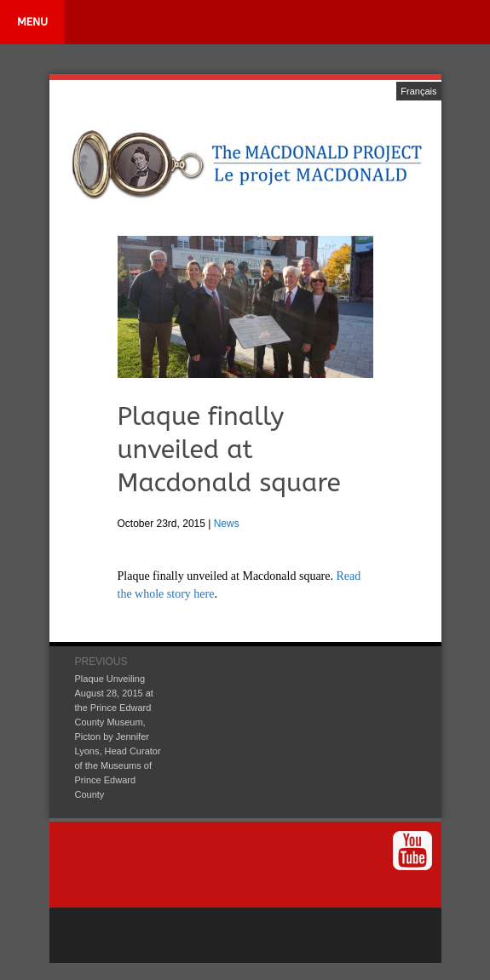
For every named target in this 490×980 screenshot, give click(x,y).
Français (418, 91)
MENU (32, 22)
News (227, 524)
